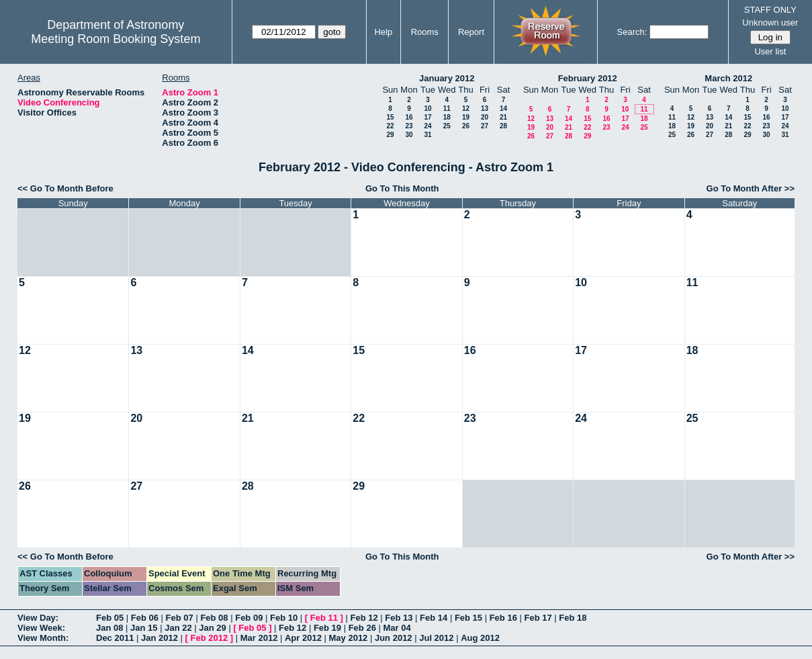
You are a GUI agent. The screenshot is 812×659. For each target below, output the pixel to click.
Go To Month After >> (751, 188)
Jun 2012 (394, 638)
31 (427, 135)
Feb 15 (468, 618)
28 (503, 126)
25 (447, 126)
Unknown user (770, 23)
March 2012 (728, 78)
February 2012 (588, 78)
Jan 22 (178, 628)
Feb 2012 (210, 638)
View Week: (41, 628)
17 (427, 117)
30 (409, 135)
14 (503, 108)
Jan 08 (109, 628)
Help (384, 32)
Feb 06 (145, 618)
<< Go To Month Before (65, 188)
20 (485, 117)
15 (390, 117)
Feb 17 (538, 618)
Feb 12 (364, 618)
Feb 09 (249, 618)
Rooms (425, 32)
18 (447, 117)
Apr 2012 (303, 638)
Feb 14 (434, 618)
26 (466, 126)
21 (503, 117)
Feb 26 (362, 628)
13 (485, 108)
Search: (632, 32)
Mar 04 (397, 628)
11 (447, 108)
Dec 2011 (115, 638)
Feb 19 (327, 628)
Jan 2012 (160, 638)
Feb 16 (503, 618)
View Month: (43, 638)
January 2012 (447, 78)
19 (466, 117)
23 (409, 126)
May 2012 (349, 638)
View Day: (38, 618)
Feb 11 (324, 618)
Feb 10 (284, 618)
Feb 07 (180, 618)
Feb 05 (110, 618)
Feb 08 (214, 618)
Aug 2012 (480, 638)
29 (390, 135)
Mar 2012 (259, 638)
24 (427, 126)
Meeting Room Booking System (116, 39)
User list (770, 51)
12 (466, 108)
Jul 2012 (436, 638)
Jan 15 (144, 628)
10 (427, 108)
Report (471, 32)
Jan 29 (212, 628)
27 (485, 126)
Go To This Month (402, 188)
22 (390, 126)
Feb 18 (573, 618)
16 (409, 117)
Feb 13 (399, 618)
